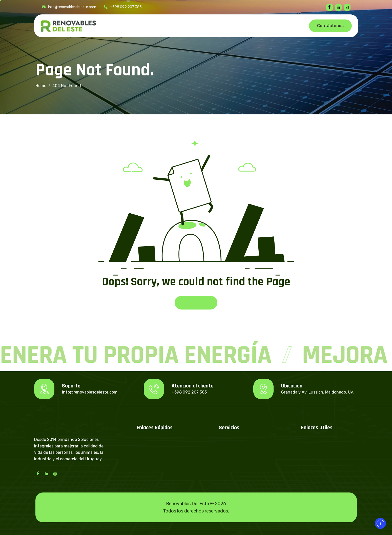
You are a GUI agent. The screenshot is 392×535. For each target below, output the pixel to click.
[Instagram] (55, 474)
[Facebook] (329, 7)
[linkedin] (338, 7)
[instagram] (347, 7)
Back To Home (196, 303)
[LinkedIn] (47, 474)
